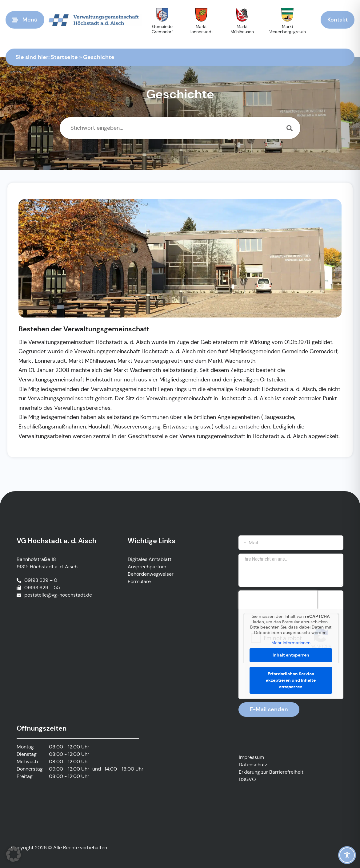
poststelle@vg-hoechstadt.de (58, 595)
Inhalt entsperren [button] (291, 655)
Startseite (64, 57)
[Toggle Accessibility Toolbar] (347, 855)
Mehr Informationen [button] (291, 643)
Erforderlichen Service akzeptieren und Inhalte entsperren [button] (291, 680)
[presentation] (278, 600)
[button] (14, 854)
